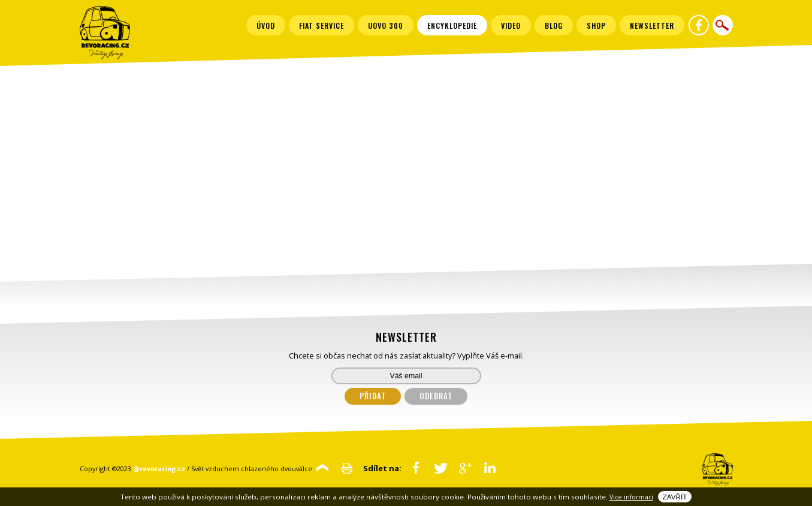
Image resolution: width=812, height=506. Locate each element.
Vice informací (631, 497)
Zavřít (675, 497)
